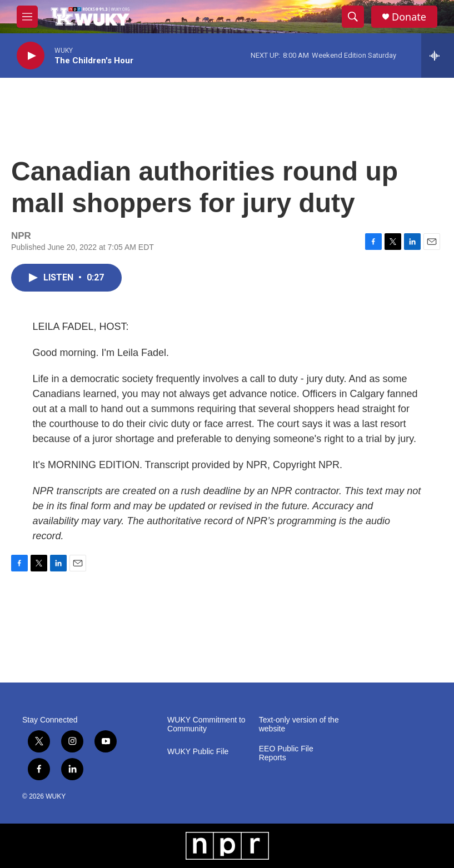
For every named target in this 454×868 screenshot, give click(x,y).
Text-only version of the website (299, 724)
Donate (409, 17)
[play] (31, 56)
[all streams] (438, 56)
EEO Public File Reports (286, 753)
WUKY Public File (198, 752)
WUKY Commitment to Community (206, 724)
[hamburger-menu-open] (27, 17)
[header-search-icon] (353, 17)
